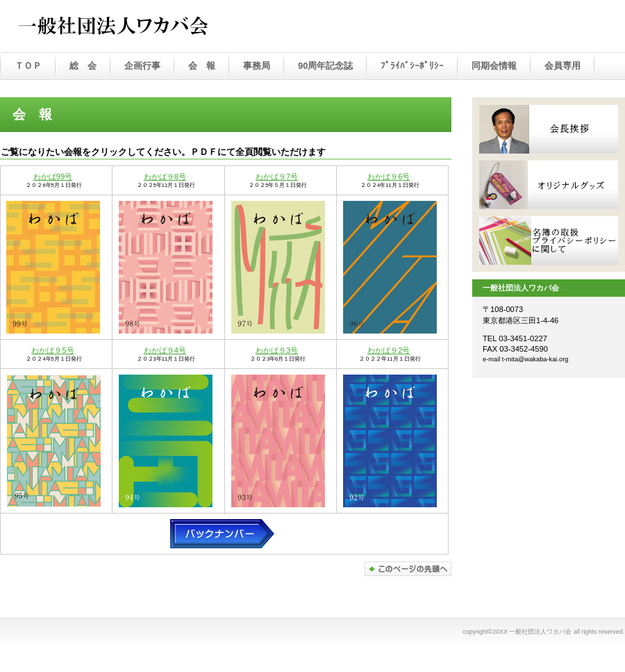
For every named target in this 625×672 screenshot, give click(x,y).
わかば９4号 (165, 350)
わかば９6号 (389, 177)
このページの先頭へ (408, 569)
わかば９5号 (52, 350)
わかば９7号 (277, 177)
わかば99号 (53, 177)
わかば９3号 (277, 350)
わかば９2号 (389, 350)
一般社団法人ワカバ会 (146, 27)
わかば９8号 (165, 177)
